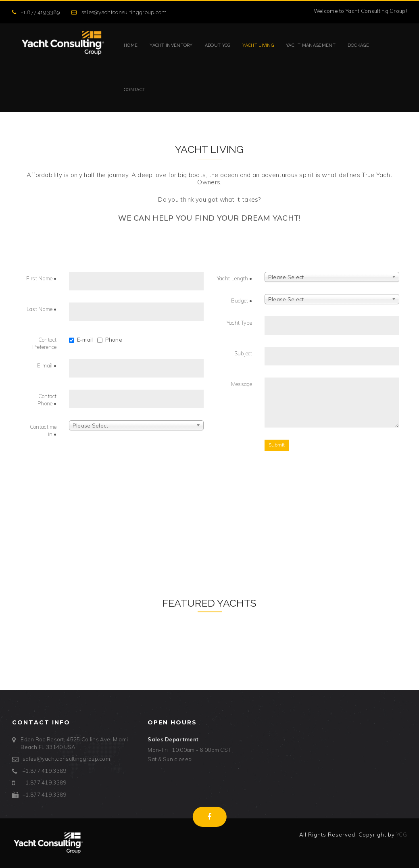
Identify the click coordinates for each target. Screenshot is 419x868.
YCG (402, 835)
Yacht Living (258, 45)
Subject (243, 353)
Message (242, 384)
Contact (134, 90)
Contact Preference (45, 343)
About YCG (218, 45)
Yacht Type (240, 323)
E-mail (81, 340)
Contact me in (43, 431)
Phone (110, 340)
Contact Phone (47, 400)
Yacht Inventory (171, 45)
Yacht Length (235, 278)
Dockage (358, 45)
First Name (41, 278)
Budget (242, 300)
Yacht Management (311, 45)
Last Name (42, 309)
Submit (277, 445)
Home (131, 45)
